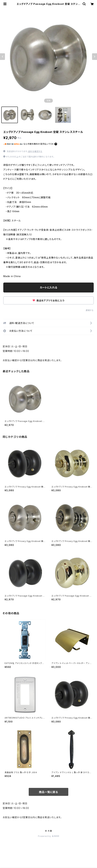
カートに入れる (49, 288)
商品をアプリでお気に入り (48, 301)
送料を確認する (35, 151)
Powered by (48, 836)
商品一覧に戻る (48, 792)
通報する (90, 310)
